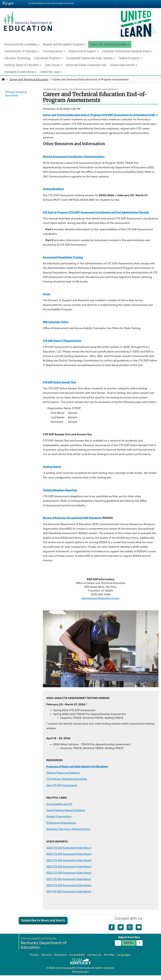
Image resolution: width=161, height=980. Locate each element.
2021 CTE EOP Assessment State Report (71, 884)
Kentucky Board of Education (23, 65)
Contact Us (94, 960)
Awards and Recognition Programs (65, 44)
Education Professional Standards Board (127, 51)
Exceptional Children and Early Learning (90, 58)
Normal (129, 947)
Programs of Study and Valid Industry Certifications (80, 771)
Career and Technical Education (110, 44)
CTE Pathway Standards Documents (69, 784)
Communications (54, 51)
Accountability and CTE (61, 809)
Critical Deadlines (55, 189)
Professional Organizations (63, 827)
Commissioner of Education (22, 51)
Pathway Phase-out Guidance (65, 777)
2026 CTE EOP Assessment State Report (71, 852)
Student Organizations (60, 821)
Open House (54, 65)
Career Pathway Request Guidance (68, 815)
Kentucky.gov (80, 976)
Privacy (34, 960)
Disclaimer (61, 960)
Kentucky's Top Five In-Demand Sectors (71, 834)
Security (46, 960)
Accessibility (77, 960)
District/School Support (84, 51)
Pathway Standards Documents (17, 94)
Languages (124, 960)
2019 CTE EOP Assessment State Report (71, 896)
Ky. (8, 3)
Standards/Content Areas (21, 72)
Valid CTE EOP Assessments (64, 790)
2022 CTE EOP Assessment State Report (71, 877)
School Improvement (124, 65)
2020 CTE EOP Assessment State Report (71, 890)
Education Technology (17, 58)
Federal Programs (130, 58)
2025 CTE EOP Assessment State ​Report (71, 859)
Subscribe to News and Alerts (43, 925)
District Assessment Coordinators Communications (77, 157)
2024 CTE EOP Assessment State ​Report (71, 865)
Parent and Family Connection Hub (86, 65)
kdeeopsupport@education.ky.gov (101, 603)
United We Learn (51, 72)
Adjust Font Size (129, 942)
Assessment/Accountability (22, 44)
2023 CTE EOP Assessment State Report (71, 871)
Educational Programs (48, 58)
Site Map (109, 960)
